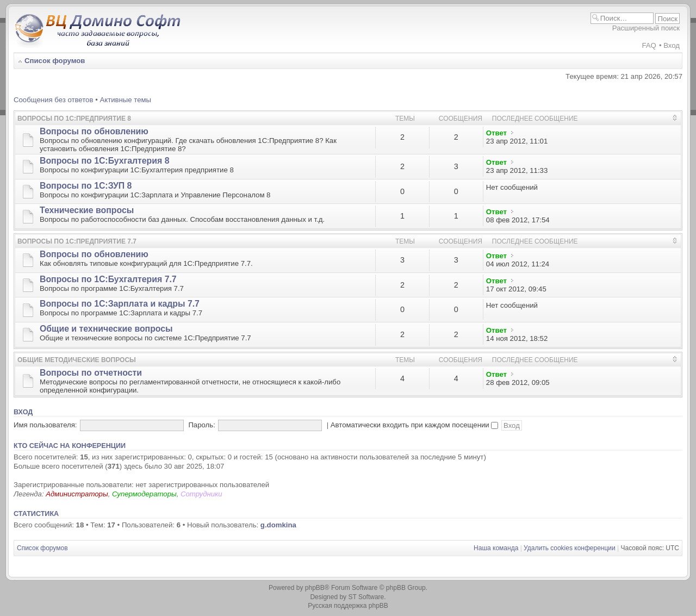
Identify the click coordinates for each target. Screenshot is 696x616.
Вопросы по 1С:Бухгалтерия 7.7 (108, 279)
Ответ (496, 133)
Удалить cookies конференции (570, 548)
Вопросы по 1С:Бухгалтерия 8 (104, 161)
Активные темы (125, 100)
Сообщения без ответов (53, 100)
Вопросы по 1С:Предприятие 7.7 (77, 241)
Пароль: (201, 425)
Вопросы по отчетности (91, 373)
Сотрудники (201, 494)
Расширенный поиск (646, 28)
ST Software (366, 597)
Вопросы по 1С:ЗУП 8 (86, 186)
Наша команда (496, 548)
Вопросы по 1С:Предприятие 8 (74, 119)
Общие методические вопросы (77, 360)
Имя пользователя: (45, 425)
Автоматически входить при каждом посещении (415, 425)
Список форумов (55, 61)
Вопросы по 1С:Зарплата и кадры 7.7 (120, 304)
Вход (672, 45)
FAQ (649, 45)
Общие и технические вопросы (106, 329)
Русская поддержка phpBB (348, 606)
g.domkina (278, 525)
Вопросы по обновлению (94, 131)
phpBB (315, 588)
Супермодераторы (144, 494)
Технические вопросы (87, 210)
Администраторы (77, 494)
